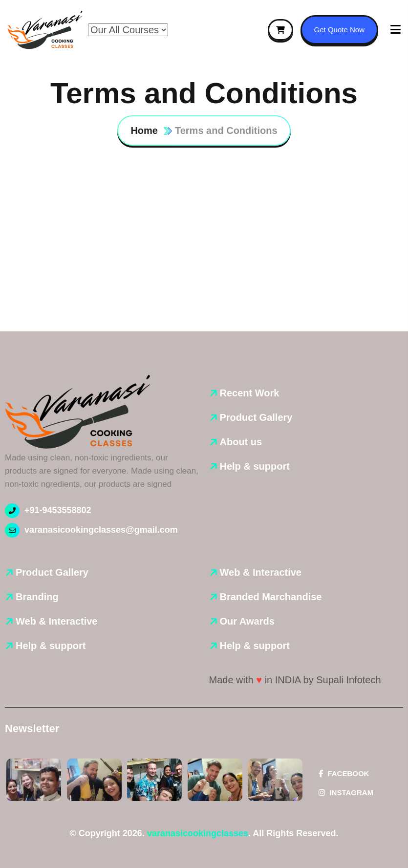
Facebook (344, 773)
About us (241, 442)
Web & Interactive (56, 621)
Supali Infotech (348, 680)
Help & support (255, 466)
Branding (37, 597)
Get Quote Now (339, 30)
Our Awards (247, 621)
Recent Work (250, 393)
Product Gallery (256, 417)
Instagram (346, 792)
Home (144, 130)
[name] (45, 30)
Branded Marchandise (271, 597)
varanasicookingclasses (198, 833)
